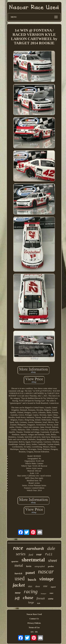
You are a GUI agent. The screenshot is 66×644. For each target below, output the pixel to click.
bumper (44, 594)
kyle (39, 603)
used (20, 578)
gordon (51, 566)
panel (30, 573)
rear (39, 554)
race (18, 548)
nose (18, 593)
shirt (30, 586)
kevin (29, 566)
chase (28, 598)
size (45, 586)
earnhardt (35, 548)
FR (36, 632)
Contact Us (34, 619)
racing (31, 591)
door (38, 586)
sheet (53, 561)
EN (32, 632)
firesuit (41, 598)
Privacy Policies (34, 623)
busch (32, 580)
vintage (47, 579)
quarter (15, 561)
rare (51, 593)
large (31, 602)
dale (51, 548)
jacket (19, 585)
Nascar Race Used (34, 614)
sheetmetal (33, 560)
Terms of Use (34, 627)
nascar (46, 572)
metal (19, 565)
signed (53, 587)
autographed (40, 566)
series (21, 554)
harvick (18, 573)
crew (51, 599)
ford (31, 555)
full (49, 554)
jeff (17, 598)
